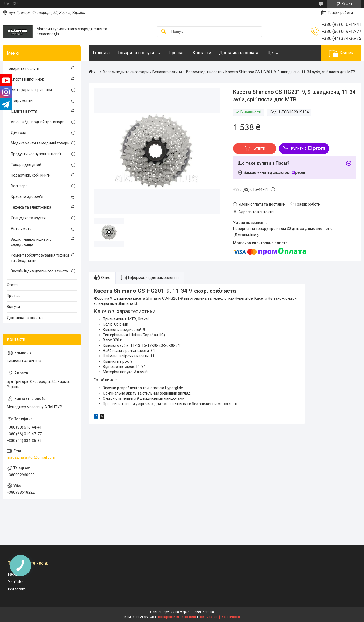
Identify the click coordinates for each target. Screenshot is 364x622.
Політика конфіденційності (219, 617)
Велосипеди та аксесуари (126, 72)
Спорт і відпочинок (27, 79)
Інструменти (22, 101)
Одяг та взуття (24, 111)
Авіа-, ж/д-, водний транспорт (37, 122)
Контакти (202, 53)
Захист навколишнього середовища (31, 242)
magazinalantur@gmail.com (31, 457)
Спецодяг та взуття (28, 218)
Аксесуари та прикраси (31, 90)
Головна (101, 53)
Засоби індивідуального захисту (39, 271)
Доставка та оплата (239, 53)
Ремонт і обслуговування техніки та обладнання (40, 258)
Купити (259, 148)
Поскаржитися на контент (176, 617)
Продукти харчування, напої (36, 154)
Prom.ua (208, 612)
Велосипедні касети (204, 72)
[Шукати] (164, 32)
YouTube (16, 582)
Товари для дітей (26, 165)
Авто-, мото (21, 229)
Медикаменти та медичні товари (40, 143)
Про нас (176, 53)
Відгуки (13, 307)
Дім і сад (19, 133)
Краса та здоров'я (27, 196)
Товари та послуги (136, 53)
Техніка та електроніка (31, 207)
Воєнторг (19, 186)
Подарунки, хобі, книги (31, 175)
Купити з (308, 148)
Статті (12, 285)
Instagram (17, 589)
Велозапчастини (167, 72)
